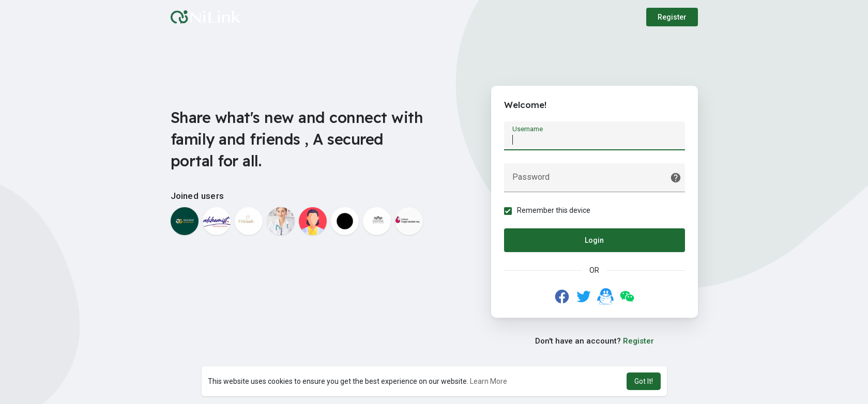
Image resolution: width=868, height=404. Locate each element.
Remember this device (554, 210)
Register (672, 17)
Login (594, 240)
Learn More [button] (489, 381)
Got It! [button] (644, 381)
